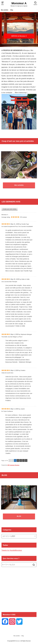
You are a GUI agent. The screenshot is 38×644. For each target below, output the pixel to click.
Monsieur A (19, 3)
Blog (12, 10)
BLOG (19, 516)
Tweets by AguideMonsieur (12, 550)
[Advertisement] (19, 589)
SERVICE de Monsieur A (19, 36)
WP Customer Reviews (13, 465)
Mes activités (5, 10)
